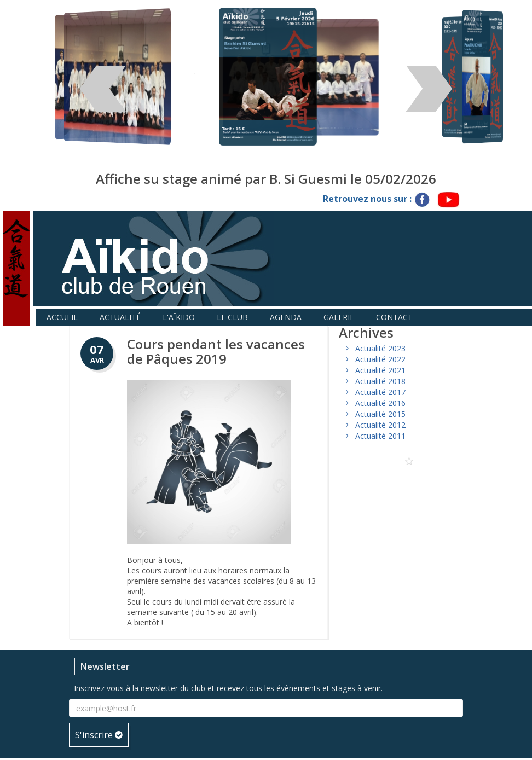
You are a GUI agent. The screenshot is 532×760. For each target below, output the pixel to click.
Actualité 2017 (380, 392)
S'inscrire (99, 735)
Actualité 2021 (380, 370)
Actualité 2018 (380, 381)
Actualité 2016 (380, 403)
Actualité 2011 (380, 436)
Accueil (62, 317)
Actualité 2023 (380, 348)
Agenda (286, 317)
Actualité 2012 (380, 425)
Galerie (339, 317)
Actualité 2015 (380, 414)
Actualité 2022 (380, 359)
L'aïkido (179, 317)
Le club (232, 317)
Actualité (120, 317)
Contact (394, 317)
